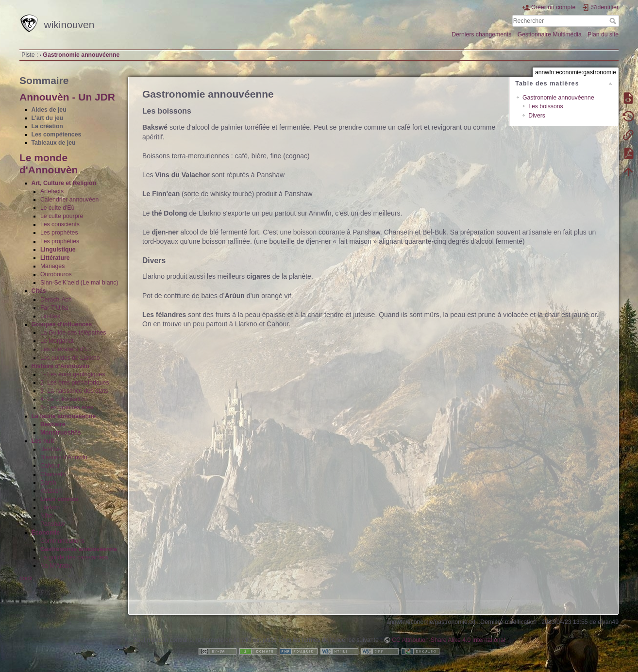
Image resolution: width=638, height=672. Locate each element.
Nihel (47, 516)
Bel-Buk (51, 449)
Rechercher (614, 21)
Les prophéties (60, 241)
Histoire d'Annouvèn (60, 366)
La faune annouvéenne (64, 416)
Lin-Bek (50, 316)
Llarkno (50, 507)
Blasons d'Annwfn (64, 457)
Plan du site (603, 34)
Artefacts (52, 191)
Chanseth (53, 474)
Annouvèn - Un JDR (67, 97)
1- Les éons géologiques (73, 374)
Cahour (50, 466)
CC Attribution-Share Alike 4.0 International (448, 640)
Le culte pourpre (62, 216)
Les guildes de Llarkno (70, 358)
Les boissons (546, 106)
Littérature (55, 258)
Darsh (48, 483)
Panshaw (52, 524)
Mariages (52, 266)
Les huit (43, 441)
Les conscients (60, 224)
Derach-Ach (56, 300)
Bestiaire (53, 424)
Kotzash (51, 491)
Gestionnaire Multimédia (550, 34)
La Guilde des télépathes (73, 333)
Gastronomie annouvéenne (81, 55)
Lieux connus (59, 499)
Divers (537, 116)
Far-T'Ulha (54, 308)
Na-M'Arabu (56, 566)
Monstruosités (61, 433)
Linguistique (58, 250)
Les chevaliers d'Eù (66, 349)
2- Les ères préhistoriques (75, 383)
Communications (62, 541)
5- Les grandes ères (67, 407)
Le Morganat (57, 341)
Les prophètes (59, 233)
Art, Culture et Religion (64, 183)
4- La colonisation (64, 399)
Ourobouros (56, 274)
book (26, 578)
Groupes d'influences (62, 324)
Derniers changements (481, 34)
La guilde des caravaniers (74, 557)
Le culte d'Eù (57, 208)
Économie (46, 533)
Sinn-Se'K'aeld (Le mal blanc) (79, 283)
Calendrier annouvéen (70, 200)
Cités (39, 291)
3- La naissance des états (74, 391)
